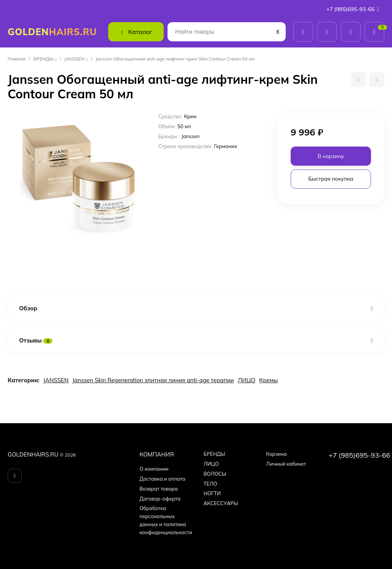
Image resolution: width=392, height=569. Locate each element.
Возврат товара (159, 489)
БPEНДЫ (44, 59)
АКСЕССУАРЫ (221, 503)
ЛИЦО (247, 380)
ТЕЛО (210, 484)
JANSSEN (75, 59)
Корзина (277, 454)
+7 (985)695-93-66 (355, 9)
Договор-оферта (160, 499)
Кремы (269, 380)
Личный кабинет (286, 464)
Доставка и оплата (163, 479)
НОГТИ (212, 493)
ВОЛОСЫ (215, 474)
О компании (154, 469)
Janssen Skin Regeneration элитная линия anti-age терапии (153, 380)
